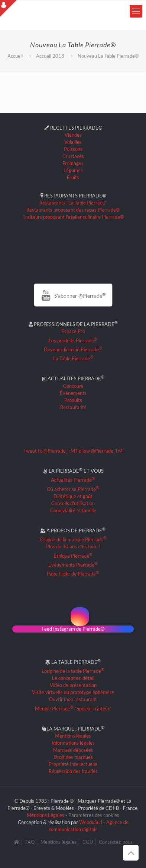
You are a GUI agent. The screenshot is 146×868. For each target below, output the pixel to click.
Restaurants (73, 407)
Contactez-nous (116, 842)
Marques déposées (73, 750)
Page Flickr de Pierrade (73, 574)
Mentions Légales (46, 815)
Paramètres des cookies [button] (94, 815)
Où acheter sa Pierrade (73, 489)
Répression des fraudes (73, 771)
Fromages (73, 163)
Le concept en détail (73, 678)
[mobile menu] (136, 11)
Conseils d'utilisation (73, 503)
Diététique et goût (73, 496)
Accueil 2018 (50, 56)
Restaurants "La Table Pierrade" (73, 203)
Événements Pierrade (73, 565)
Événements (73, 393)
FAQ (30, 842)
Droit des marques (73, 757)
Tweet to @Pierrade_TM (49, 451)
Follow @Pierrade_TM (99, 451)
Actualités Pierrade (73, 480)
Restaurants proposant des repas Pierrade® (73, 210)
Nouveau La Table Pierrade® (108, 56)
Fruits (73, 177)
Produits (73, 400)
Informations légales (73, 743)
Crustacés (73, 156)
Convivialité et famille (73, 510)
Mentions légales (73, 736)
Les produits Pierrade (73, 340)
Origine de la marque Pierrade (73, 539)
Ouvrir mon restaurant (73, 699)
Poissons (73, 149)
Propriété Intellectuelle (73, 764)
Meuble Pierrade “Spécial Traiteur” (73, 709)
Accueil (15, 56)
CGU (88, 842)
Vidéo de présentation (73, 685)
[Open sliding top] (8, 8)
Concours (73, 386)
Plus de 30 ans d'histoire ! (73, 547)
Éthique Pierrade (73, 556)
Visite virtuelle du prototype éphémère (73, 692)
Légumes (73, 170)
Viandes (73, 135)
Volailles (73, 142)
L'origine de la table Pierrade (73, 671)
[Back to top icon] (131, 853)
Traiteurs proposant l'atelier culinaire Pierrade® (73, 217)
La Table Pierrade (73, 358)
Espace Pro (73, 331)
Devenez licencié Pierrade (73, 349)
